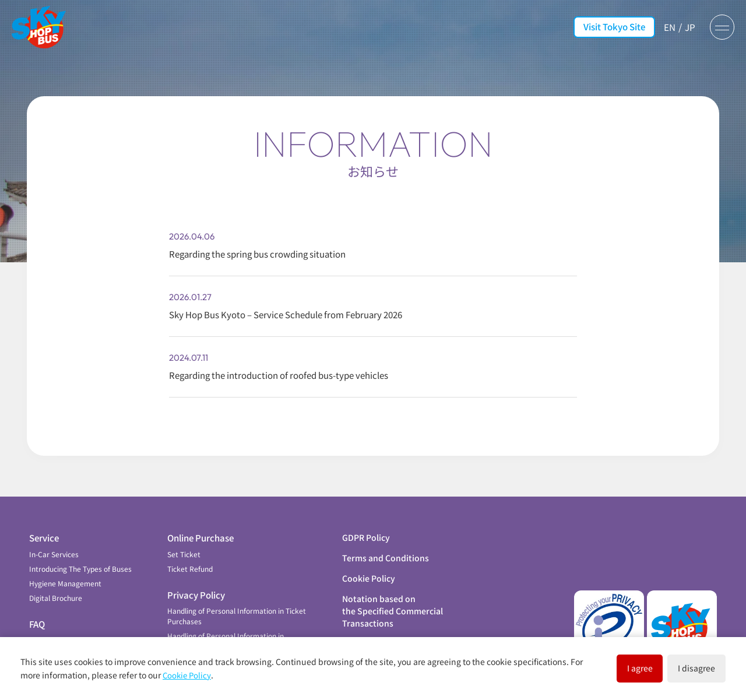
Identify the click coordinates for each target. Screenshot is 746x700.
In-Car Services (54, 545)
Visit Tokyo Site (610, 27)
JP (686, 27)
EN (665, 27)
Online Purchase (200, 529)
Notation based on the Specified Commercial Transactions (393, 602)
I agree (601, 667)
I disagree (684, 667)
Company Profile (375, 635)
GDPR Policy (366, 529)
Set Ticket (184, 545)
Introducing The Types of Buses (80, 560)
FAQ (37, 615)
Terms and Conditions (386, 549)
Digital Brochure (56, 589)
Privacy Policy (196, 586)
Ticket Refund (190, 560)
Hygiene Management (65, 574)
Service (44, 529)
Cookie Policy (369, 569)
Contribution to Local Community (84, 631)
